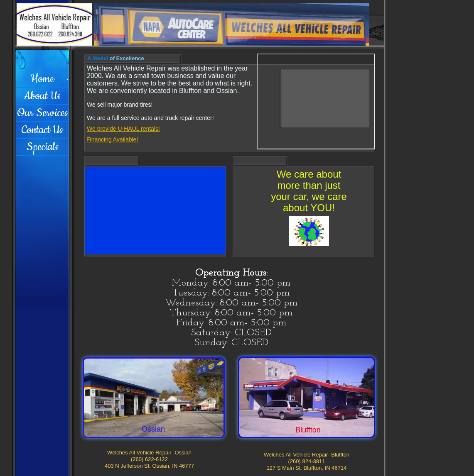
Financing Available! (112, 139)
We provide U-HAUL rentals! (123, 129)
